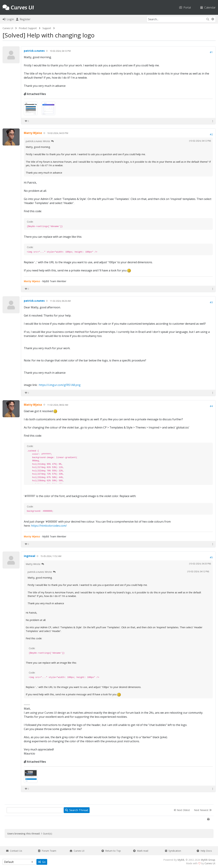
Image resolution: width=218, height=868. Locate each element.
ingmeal (30, 556)
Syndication (173, 851)
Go (42, 862)
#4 (211, 406)
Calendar (208, 7)
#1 (211, 52)
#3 (211, 302)
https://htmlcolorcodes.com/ (49, 526)
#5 (211, 557)
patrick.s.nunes (34, 51)
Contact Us (14, 851)
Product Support (28, 28)
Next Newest (203, 810)
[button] (213, 121)
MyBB (181, 860)
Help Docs (204, 851)
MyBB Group (208, 860)
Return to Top (111, 851)
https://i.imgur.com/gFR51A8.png (60, 385)
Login (8, 19)
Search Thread (77, 810)
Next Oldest (182, 810)
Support (47, 28)
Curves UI (8, 28)
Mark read (141, 851)
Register (23, 19)
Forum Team (47, 851)
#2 (211, 134)
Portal (185, 7)
